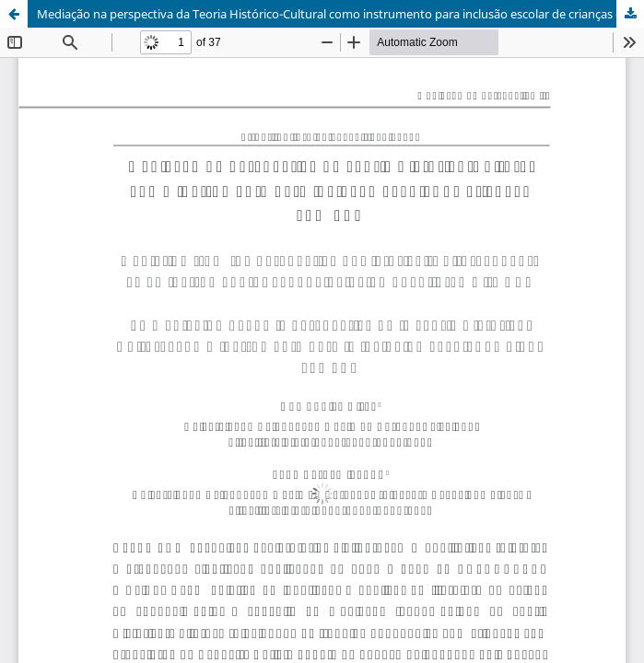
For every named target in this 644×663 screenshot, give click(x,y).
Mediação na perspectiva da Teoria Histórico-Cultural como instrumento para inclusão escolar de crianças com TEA (340, 14)
